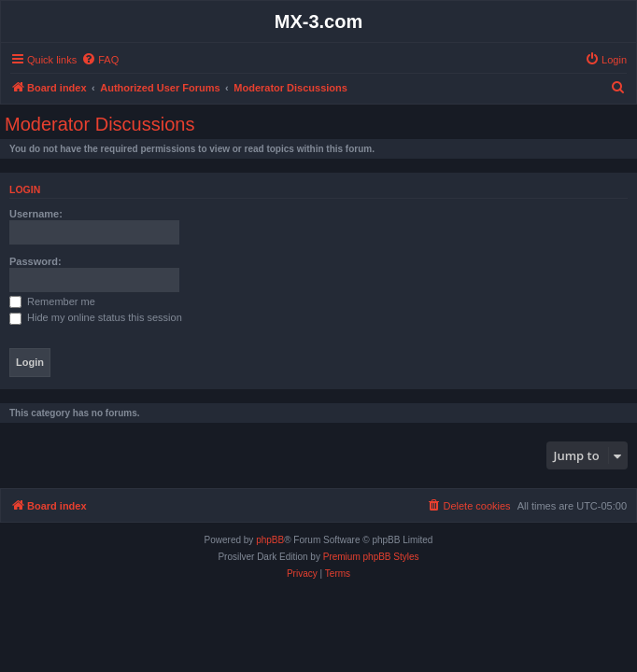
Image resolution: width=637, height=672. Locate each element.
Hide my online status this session (96, 317)
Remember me (52, 301)
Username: (36, 214)
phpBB (270, 540)
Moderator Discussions (99, 124)
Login (25, 189)
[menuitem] (100, 60)
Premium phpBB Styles (371, 557)
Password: (35, 261)
